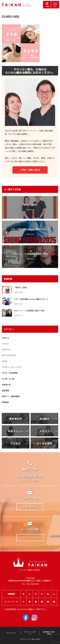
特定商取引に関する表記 (49, 633)
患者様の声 (6, 385)
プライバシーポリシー (30, 633)
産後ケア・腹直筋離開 (11, 396)
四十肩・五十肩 (8, 379)
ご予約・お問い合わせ (30, 170)
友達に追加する (30, 507)
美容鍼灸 (5, 402)
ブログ (5, 361)
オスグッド (6, 350)
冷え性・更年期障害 (10, 373)
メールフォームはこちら (30, 538)
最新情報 (5, 390)
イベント (5, 344)
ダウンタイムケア (9, 355)
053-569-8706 (30, 476)
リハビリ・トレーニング (12, 367)
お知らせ (5, 338)
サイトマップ (11, 633)
